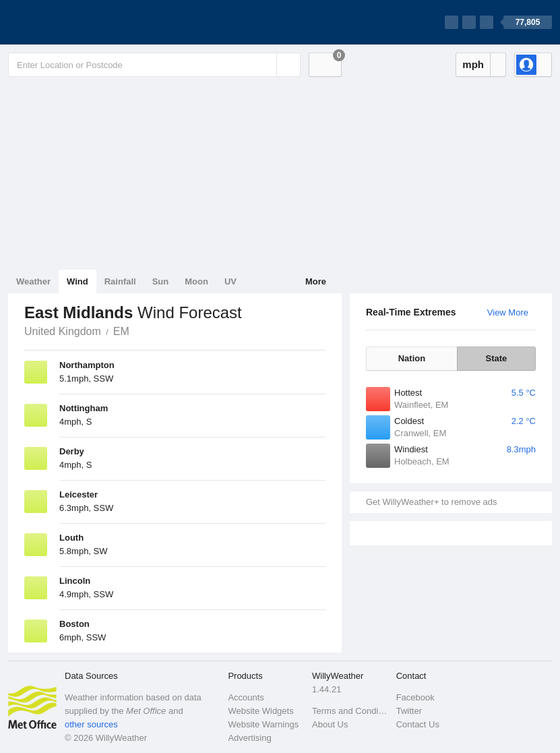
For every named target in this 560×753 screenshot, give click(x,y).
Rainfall (120, 281)
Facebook (415, 697)
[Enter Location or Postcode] (154, 65)
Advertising (249, 738)
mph (473, 64)
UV (230, 281)
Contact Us (418, 724)
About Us (330, 724)
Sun (161, 281)
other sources (91, 724)
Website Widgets (260, 711)
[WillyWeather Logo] (71, 22)
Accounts (246, 697)
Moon (196, 281)
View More (508, 312)
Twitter (409, 711)
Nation (412, 358)
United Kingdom (63, 331)
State (497, 358)
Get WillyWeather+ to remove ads (431, 502)
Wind (77, 281)
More (316, 281)
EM (121, 331)
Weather (33, 281)
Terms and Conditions (350, 711)
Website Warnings (263, 724)
